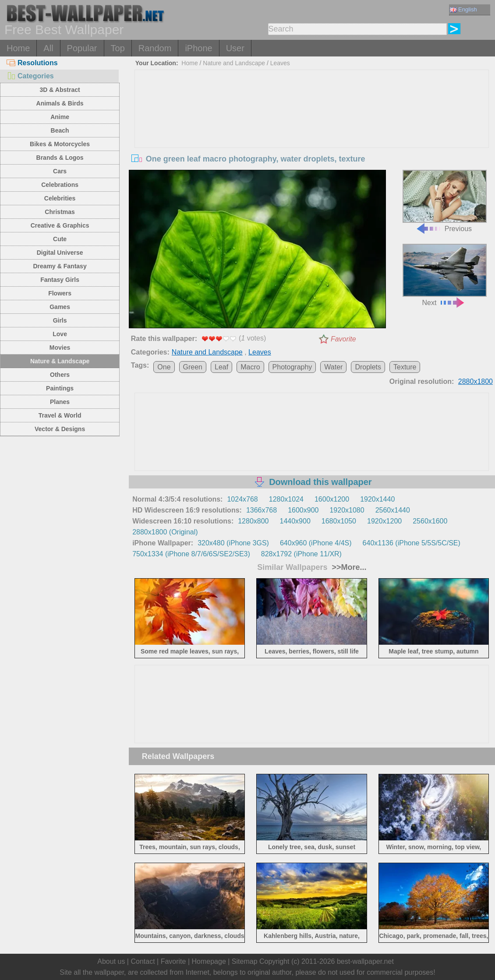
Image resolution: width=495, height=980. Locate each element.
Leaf (221, 367)
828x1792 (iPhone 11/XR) (301, 554)
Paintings (60, 388)
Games (60, 307)
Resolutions (32, 63)
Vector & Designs (60, 429)
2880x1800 (476, 381)
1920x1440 (377, 499)
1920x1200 (384, 521)
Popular (82, 48)
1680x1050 (339, 521)
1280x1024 (286, 499)
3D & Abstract (60, 90)
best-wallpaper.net (365, 961)
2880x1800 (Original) (165, 532)
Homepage (209, 961)
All (48, 48)
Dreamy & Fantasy (60, 266)
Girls (60, 320)
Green (193, 367)
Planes (60, 402)
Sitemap (245, 961)
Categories (30, 76)
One (164, 367)
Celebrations (60, 185)
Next (444, 275)
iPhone (198, 48)
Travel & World (60, 415)
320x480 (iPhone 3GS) (233, 543)
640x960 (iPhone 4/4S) (316, 543)
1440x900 (295, 521)
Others (60, 375)
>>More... (348, 567)
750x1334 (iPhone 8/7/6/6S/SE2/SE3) (191, 554)
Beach (60, 130)
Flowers (60, 293)
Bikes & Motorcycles (60, 144)
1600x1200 (332, 499)
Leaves (280, 63)
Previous (444, 201)
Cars (60, 171)
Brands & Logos (60, 158)
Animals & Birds (60, 103)
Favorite (343, 339)
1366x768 (262, 510)
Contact (143, 961)
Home (18, 48)
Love (60, 334)
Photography (292, 367)
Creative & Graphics (60, 225)
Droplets (368, 367)
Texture (405, 367)
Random (155, 48)
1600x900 (303, 510)
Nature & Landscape (60, 361)
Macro (250, 367)
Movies (60, 348)
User (235, 48)
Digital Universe (60, 253)
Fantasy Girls (60, 280)
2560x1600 (430, 521)
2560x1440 (393, 510)
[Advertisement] (312, 136)
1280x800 (253, 521)
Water (333, 367)
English (463, 9)
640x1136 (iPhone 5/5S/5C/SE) (412, 543)
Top (118, 48)
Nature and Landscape (234, 63)
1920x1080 (347, 510)
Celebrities (60, 198)
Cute (60, 239)
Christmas (60, 212)
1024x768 (242, 499)
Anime (60, 117)
